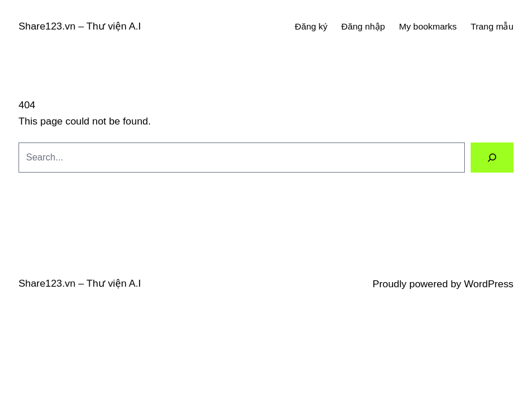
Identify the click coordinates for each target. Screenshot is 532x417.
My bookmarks (428, 26)
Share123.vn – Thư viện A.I (80, 26)
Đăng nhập (364, 26)
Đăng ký (311, 26)
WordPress (489, 284)
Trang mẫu (492, 26)
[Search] (492, 157)
